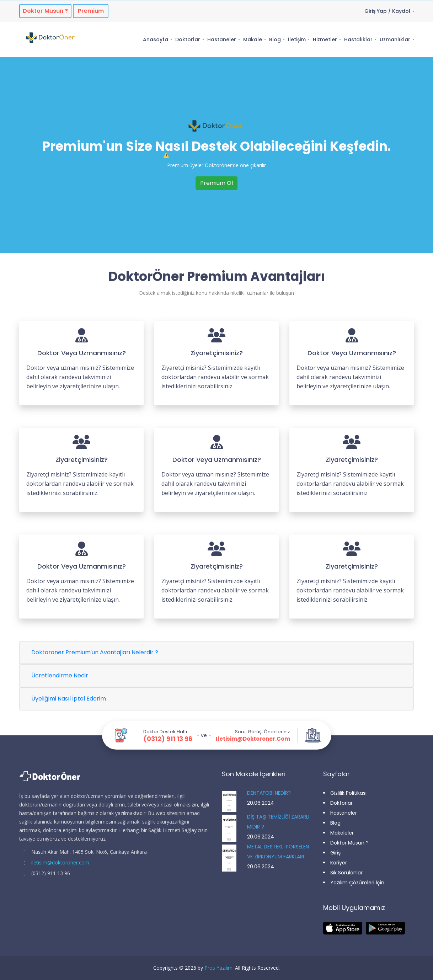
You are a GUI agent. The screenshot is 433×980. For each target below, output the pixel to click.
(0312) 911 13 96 (168, 739)
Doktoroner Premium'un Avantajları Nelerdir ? (95, 652)
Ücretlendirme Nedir (60, 675)
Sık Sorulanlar (346, 873)
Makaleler (342, 833)
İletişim (297, 39)
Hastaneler (222, 39)
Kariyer (339, 863)
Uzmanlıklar (395, 39)
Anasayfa (156, 39)
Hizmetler (325, 39)
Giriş (335, 853)
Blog (275, 39)
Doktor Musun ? (349, 843)
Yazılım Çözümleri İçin (357, 883)
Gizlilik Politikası (348, 793)
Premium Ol (216, 183)
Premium (91, 11)
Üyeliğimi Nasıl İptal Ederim (69, 699)
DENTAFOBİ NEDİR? (269, 793)
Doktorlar (188, 39)
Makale (253, 39)
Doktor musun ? (45, 11)
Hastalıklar (358, 39)
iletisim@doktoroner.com (253, 739)
